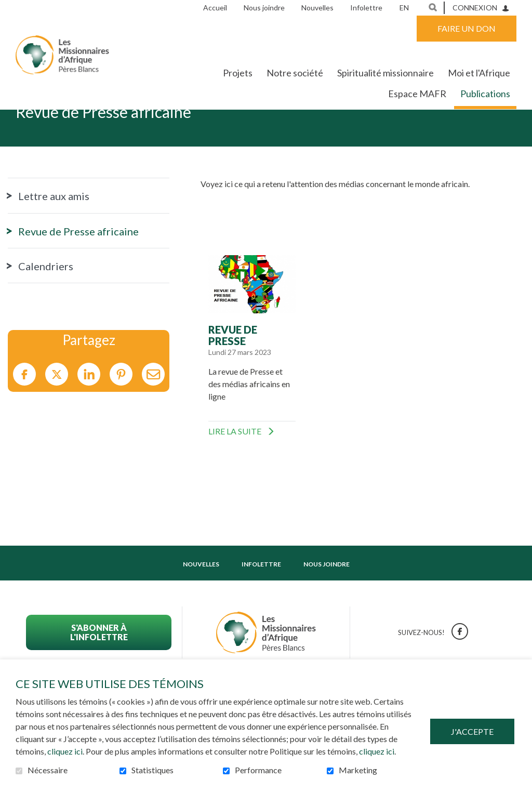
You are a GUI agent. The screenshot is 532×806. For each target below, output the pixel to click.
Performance (258, 770)
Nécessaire (48, 770)
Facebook (24, 407)
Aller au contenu (8, 8)
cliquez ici (65, 751)
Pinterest (121, 407)
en (404, 8)
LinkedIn (89, 407)
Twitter (57, 407)
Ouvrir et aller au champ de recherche (433, 7)
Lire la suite (249, 463)
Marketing (358, 770)
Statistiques (152, 770)
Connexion (475, 8)
